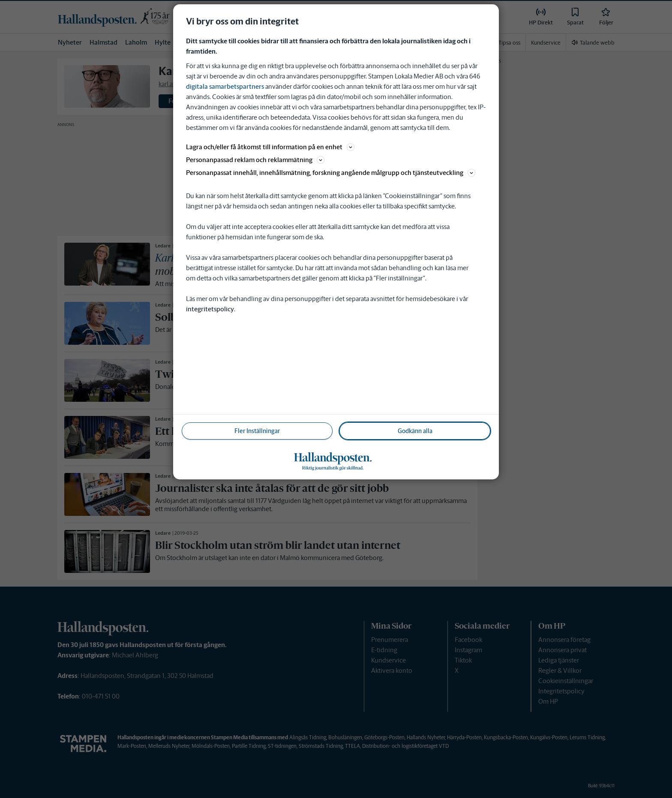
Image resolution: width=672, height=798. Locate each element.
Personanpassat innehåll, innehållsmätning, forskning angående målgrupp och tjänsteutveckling (331, 173)
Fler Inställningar (257, 431)
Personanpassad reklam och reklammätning (255, 160)
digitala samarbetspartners (225, 86)
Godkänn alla (415, 431)
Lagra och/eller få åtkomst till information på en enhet (270, 147)
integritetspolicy (210, 309)
